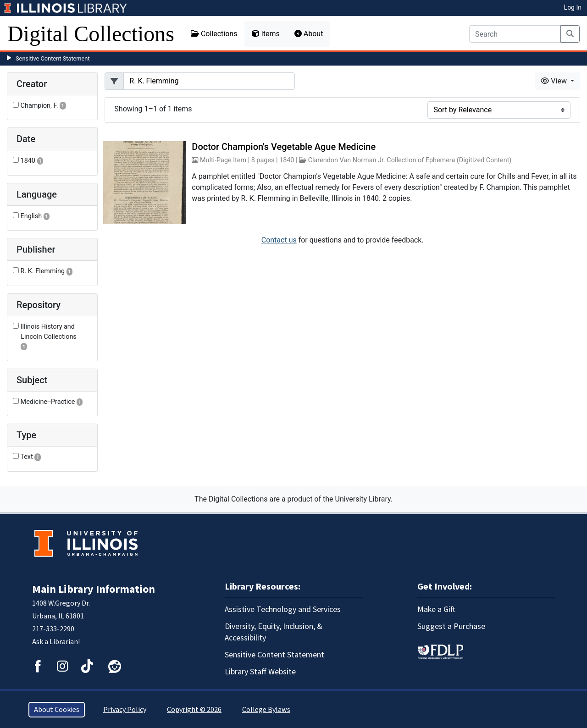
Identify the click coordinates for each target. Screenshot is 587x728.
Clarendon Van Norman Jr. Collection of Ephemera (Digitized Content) (410, 160)
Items (266, 34)
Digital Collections (91, 34)
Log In (573, 7)
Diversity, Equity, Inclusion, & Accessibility (274, 632)
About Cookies (57, 710)
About (309, 34)
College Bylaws (266, 710)
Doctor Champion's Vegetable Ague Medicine (284, 147)
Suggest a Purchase (451, 626)
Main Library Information (94, 589)
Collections (214, 34)
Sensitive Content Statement (53, 58)
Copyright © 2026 (194, 710)
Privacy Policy (125, 710)
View (555, 81)
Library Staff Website (260, 672)
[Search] (515, 34)
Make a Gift (436, 609)
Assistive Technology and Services (283, 609)
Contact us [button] (279, 240)
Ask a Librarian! (56, 642)
